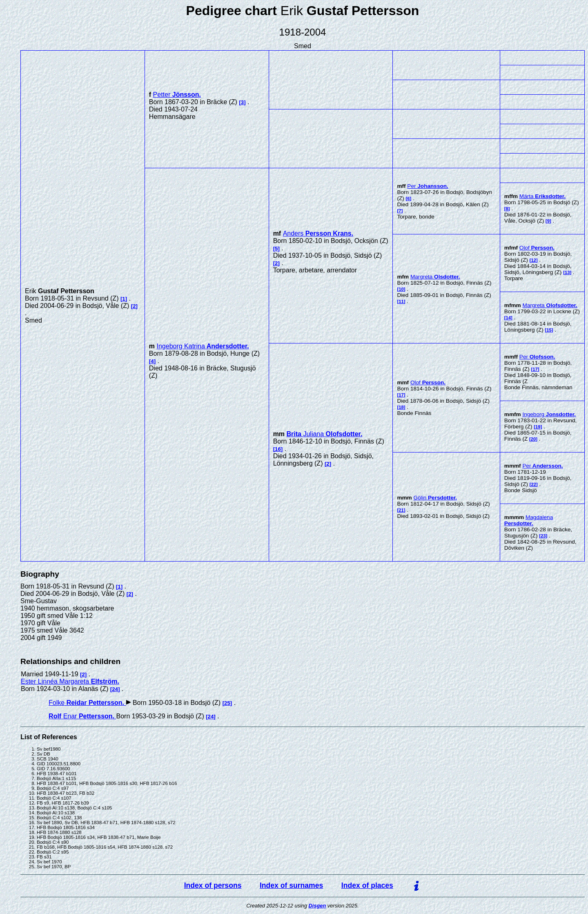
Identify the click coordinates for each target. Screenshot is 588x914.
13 (567, 272)
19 (538, 427)
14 (509, 318)
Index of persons (213, 885)
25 (227, 703)
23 (543, 536)
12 (534, 260)
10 (401, 289)
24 (115, 689)
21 (401, 510)
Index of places (367, 885)
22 (534, 484)
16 (278, 449)
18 (401, 407)
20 (533, 439)
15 (549, 330)
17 (401, 395)
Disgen (317, 906)
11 (401, 301)
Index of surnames (291, 885)
